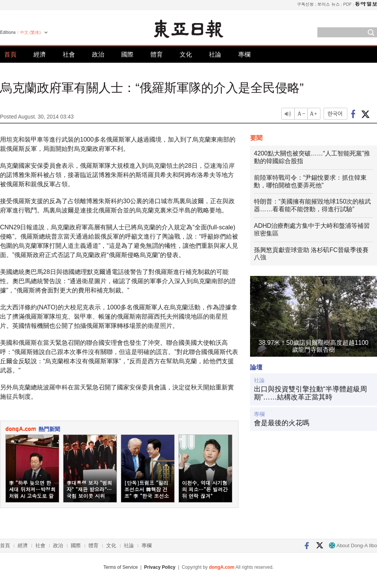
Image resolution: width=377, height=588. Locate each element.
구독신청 (305, 4)
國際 (127, 54)
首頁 (10, 54)
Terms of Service (121, 567)
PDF (347, 4)
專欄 (244, 54)
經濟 (40, 54)
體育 (157, 54)
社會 (69, 54)
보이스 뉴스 (329, 4)
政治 (98, 54)
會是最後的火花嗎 (282, 423)
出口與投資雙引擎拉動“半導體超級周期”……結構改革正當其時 (310, 393)
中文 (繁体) (30, 32)
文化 (186, 54)
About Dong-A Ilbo (353, 545)
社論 (215, 54)
